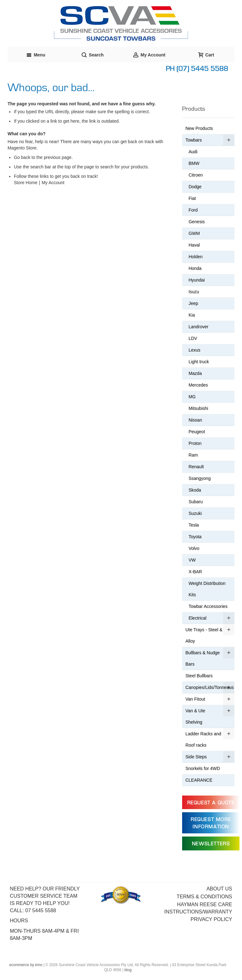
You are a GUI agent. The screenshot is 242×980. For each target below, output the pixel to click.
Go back (22, 157)
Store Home (26, 183)
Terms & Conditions (205, 897)
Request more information (211, 823)
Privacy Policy (211, 919)
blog (128, 970)
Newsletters (211, 844)
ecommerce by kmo (26, 965)
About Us (219, 889)
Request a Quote (211, 803)
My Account (53, 183)
